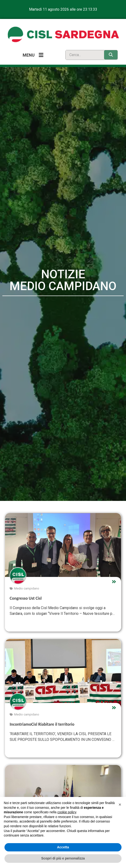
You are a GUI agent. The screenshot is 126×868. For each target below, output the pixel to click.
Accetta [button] (63, 847)
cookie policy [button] (67, 812)
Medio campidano (27, 588)
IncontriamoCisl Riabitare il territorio (42, 724)
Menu (29, 55)
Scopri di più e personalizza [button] (63, 858)
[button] (120, 805)
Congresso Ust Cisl (26, 598)
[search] (84, 55)
